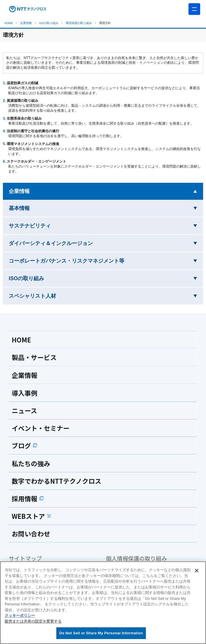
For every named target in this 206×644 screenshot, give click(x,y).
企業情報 (26, 23)
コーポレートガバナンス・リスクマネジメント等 (85, 260)
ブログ (26, 445)
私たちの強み (34, 463)
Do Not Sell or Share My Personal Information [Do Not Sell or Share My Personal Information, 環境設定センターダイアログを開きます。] (101, 633)
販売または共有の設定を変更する (33, 621)
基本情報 (37, 208)
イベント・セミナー (44, 428)
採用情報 (29, 498)
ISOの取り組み (49, 23)
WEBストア (34, 516)
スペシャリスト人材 (51, 295)
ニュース (26, 410)
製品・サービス (37, 357)
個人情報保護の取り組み (141, 559)
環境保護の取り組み (79, 23)
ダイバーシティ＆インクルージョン (69, 243)
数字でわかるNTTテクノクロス (63, 481)
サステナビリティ (48, 225)
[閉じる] (197, 571)
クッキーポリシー (20, 615)
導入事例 (26, 393)
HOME (9, 23)
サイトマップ (28, 559)
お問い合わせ (34, 533)
